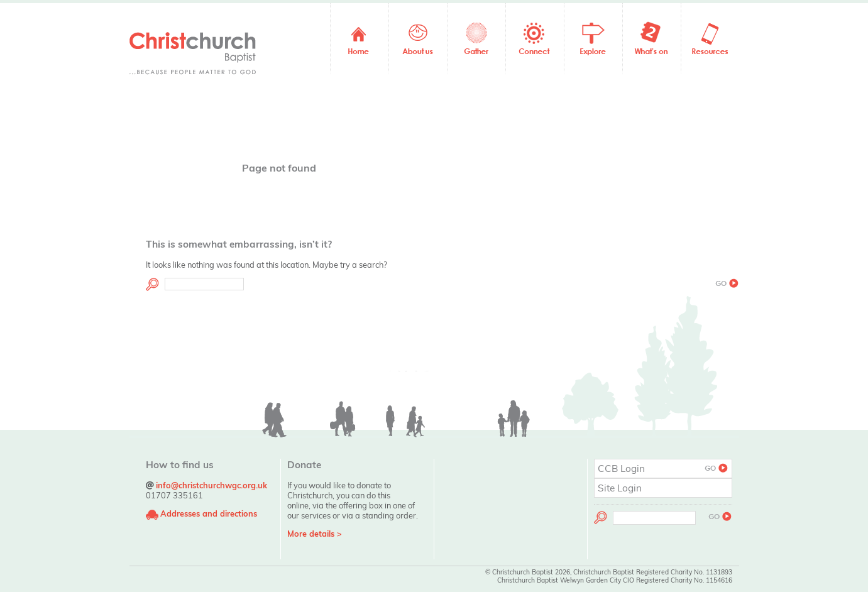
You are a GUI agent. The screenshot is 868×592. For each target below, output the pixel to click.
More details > (315, 534)
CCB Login (663, 469)
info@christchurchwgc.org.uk (212, 485)
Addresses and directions (209, 513)
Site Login (620, 488)
